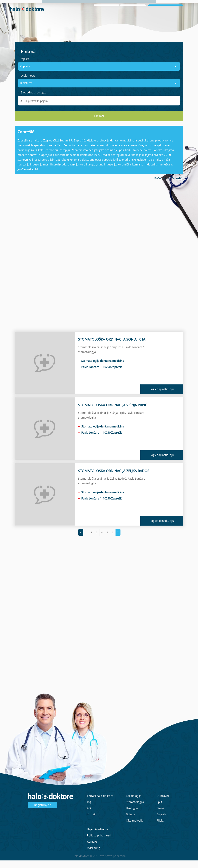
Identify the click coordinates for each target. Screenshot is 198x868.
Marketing (93, 855)
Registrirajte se (178, 21)
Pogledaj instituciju (162, 397)
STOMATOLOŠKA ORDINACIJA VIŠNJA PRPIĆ (113, 412)
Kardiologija (134, 803)
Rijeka (160, 828)
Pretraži (99, 124)
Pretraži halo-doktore (99, 803)
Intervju (163, 5)
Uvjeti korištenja (97, 837)
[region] (99, 262)
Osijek (160, 816)
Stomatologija (135, 810)
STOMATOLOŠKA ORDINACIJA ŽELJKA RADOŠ (114, 478)
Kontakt (92, 849)
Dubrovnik (163, 803)
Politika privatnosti (99, 843)
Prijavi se (166, 15)
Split (159, 810)
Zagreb (161, 822)
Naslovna (131, 5)
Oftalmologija (135, 828)
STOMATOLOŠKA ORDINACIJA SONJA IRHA (112, 347)
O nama (147, 5)
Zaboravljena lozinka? (134, 21)
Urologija (132, 816)
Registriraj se (43, 812)
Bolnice (131, 822)
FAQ (88, 816)
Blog (175, 5)
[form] (99, 89)
